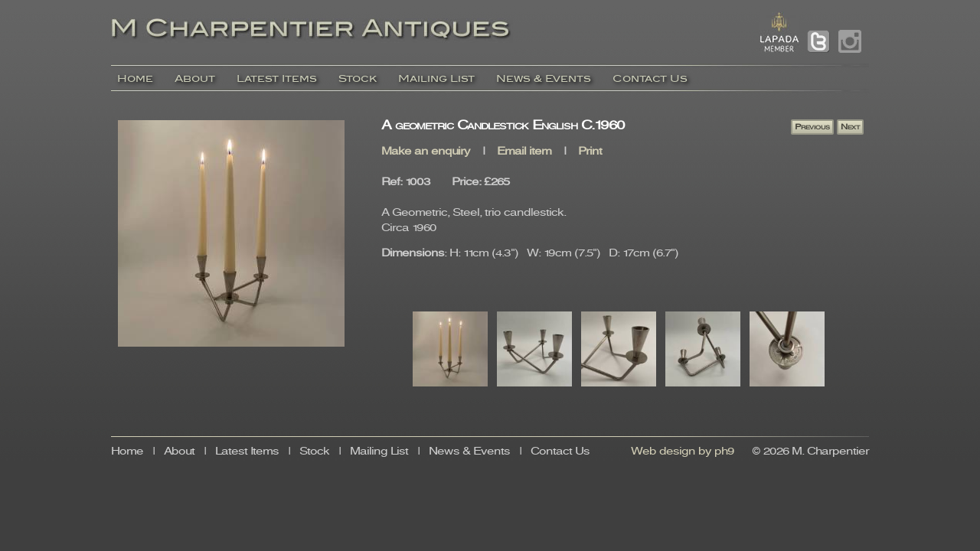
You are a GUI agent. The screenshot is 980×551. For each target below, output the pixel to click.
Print (590, 152)
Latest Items (277, 78)
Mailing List (436, 78)
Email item (524, 152)
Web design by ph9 (683, 452)
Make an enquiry (426, 152)
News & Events (544, 78)
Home (135, 78)
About (195, 78)
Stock (358, 78)
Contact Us (650, 78)
